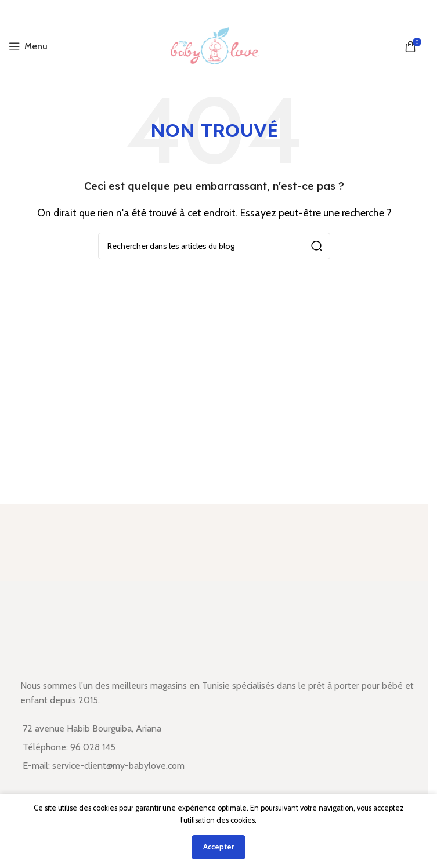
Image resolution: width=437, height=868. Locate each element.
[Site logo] (214, 46)
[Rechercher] (214, 246)
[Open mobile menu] (28, 46)
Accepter (219, 847)
